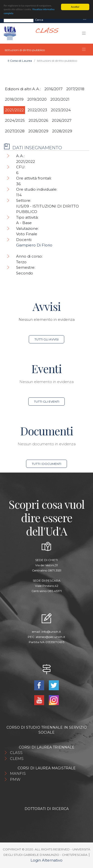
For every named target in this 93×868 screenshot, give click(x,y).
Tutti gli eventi (47, 402)
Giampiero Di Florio (34, 245)
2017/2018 (75, 89)
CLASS (16, 753)
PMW (15, 779)
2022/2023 (37, 110)
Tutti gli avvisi (46, 339)
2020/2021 (60, 99)
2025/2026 (38, 120)
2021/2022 (14, 110)
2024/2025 (15, 120)
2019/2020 (37, 99)
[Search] (19, 20)
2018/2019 (14, 99)
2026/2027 (62, 120)
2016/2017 (53, 89)
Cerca (39, 20)
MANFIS (18, 773)
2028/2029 (38, 131)
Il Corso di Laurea (20, 61)
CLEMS (17, 759)
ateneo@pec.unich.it (50, 637)
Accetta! (75, 7)
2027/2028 (15, 131)
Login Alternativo (46, 860)
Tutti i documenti (46, 464)
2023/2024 (61, 110)
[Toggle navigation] (85, 20)
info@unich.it (51, 632)
